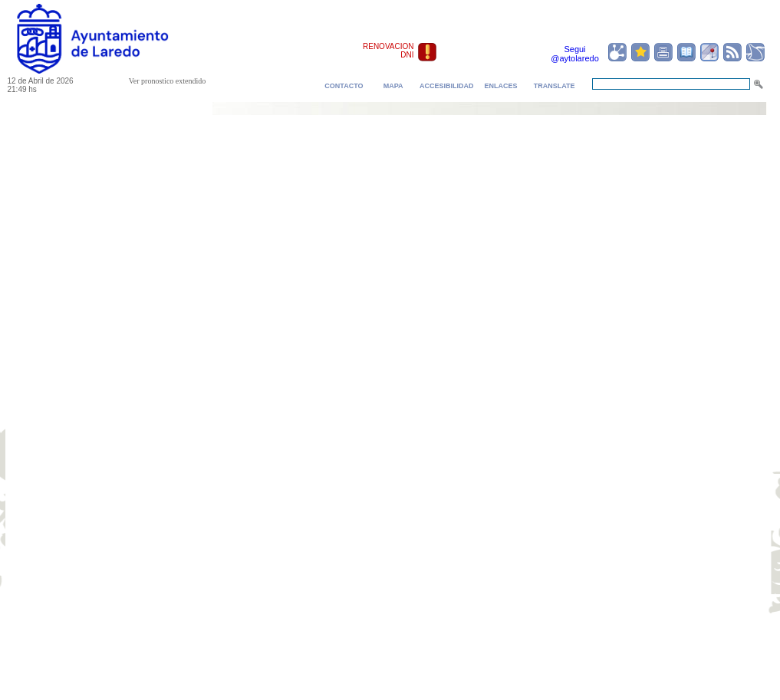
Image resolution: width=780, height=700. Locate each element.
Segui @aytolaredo (575, 54)
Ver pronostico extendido (168, 81)
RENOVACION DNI (388, 51)
